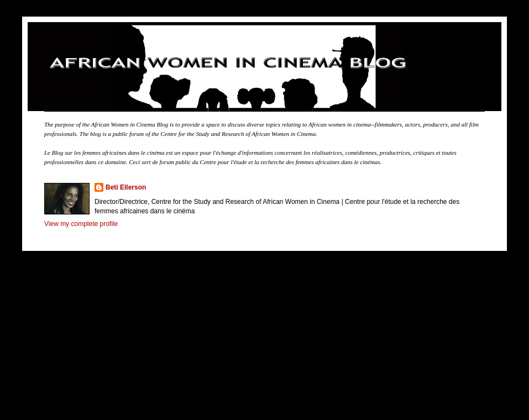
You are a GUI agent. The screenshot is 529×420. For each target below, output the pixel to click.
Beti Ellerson (126, 187)
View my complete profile (81, 224)
